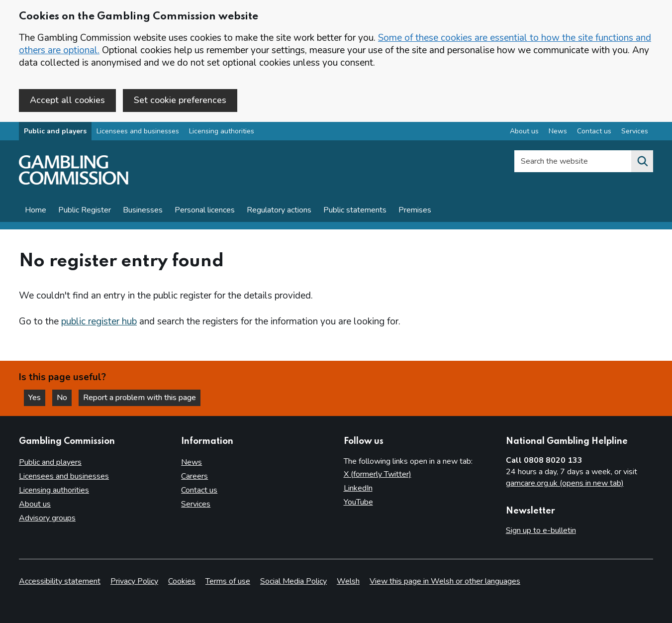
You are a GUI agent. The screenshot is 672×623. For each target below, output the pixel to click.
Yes (37, 398)
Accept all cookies (67, 100)
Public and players (55, 131)
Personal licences (205, 210)
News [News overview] (558, 131)
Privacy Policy (134, 581)
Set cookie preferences (180, 100)
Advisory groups (47, 518)
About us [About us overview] (524, 131)
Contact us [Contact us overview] (594, 131)
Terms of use (228, 581)
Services (196, 504)
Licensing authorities (222, 131)
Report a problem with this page (140, 398)
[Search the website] (642, 161)
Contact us (199, 490)
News (192, 462)
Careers (194, 476)
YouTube (358, 502)
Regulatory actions (279, 210)
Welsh (348, 581)
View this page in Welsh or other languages (445, 581)
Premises (415, 210)
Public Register (85, 210)
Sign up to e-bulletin (541, 530)
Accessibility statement (60, 581)
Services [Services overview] (635, 131)
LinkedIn (358, 488)
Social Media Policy (293, 581)
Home (36, 210)
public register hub (99, 321)
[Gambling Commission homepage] (74, 182)
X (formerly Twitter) (378, 474)
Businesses (143, 210)
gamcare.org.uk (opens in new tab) (565, 483)
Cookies (182, 581)
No (64, 398)
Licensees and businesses (138, 131)
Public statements (355, 210)
